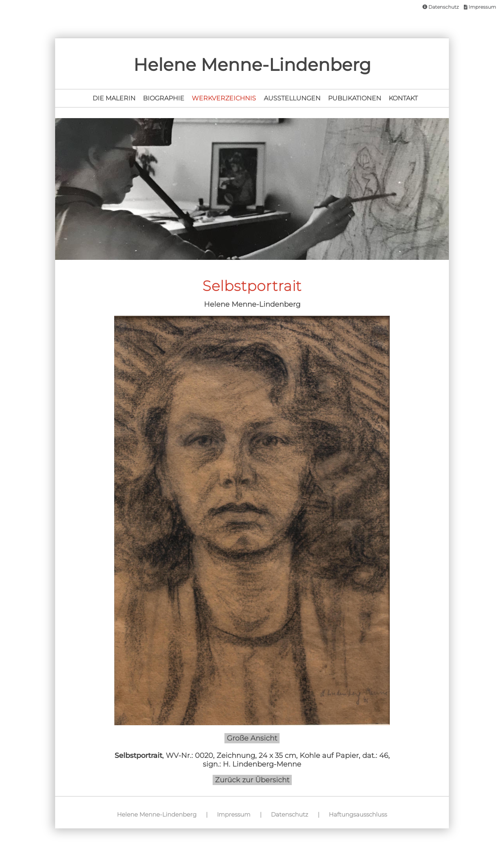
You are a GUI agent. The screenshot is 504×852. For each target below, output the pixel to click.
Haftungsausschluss (358, 814)
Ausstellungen (292, 98)
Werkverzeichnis (224, 98)
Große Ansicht (252, 738)
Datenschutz (441, 7)
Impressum (480, 7)
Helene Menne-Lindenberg (157, 814)
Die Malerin (114, 98)
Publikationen (355, 98)
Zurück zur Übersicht (252, 780)
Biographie (164, 98)
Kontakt (403, 98)
